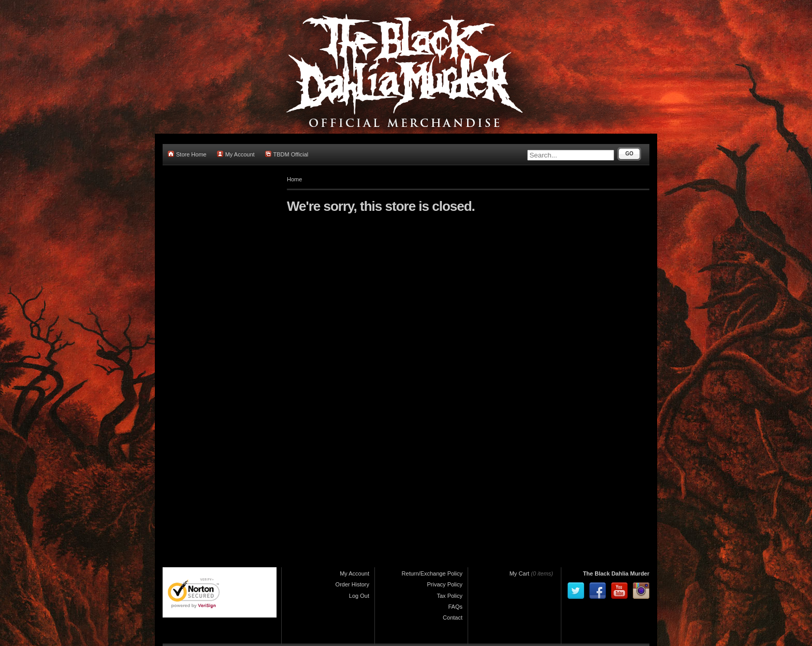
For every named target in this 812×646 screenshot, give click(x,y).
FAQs (455, 607)
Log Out (359, 596)
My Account (236, 154)
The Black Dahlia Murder (616, 573)
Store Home (187, 154)
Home (294, 179)
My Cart (520, 573)
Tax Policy (450, 596)
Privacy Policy (445, 584)
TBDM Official (287, 154)
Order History (352, 584)
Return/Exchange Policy (432, 573)
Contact (453, 618)
